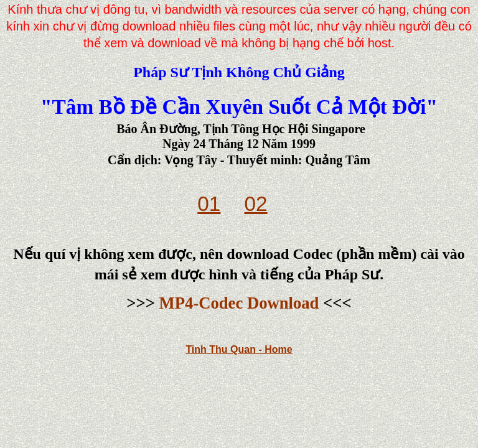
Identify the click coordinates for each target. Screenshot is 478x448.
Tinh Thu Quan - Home (239, 349)
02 (256, 204)
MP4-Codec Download (239, 303)
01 (209, 204)
